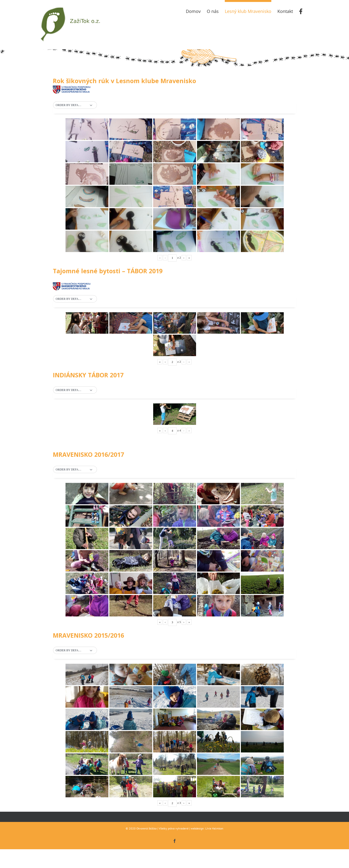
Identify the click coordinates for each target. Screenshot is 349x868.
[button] (75, 105)
